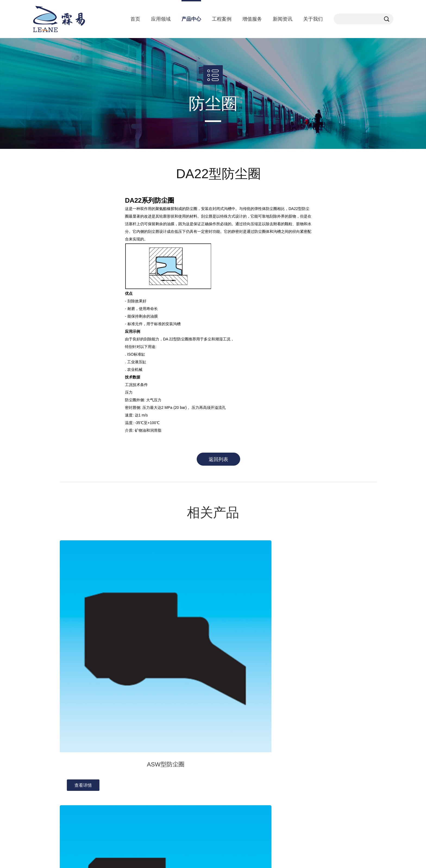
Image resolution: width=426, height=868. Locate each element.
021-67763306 (314, 742)
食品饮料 (147, 763)
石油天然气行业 (153, 771)
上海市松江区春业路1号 (321, 751)
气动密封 (214, 786)
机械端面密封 (218, 794)
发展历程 (67, 741)
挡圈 (211, 756)
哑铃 (211, 748)
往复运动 (214, 771)
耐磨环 (212, 741)
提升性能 (264, 756)
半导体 (145, 779)
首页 (135, 19)
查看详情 (83, 642)
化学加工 (147, 741)
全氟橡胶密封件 (220, 763)
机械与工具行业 (153, 786)
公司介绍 (67, 733)
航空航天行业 (151, 824)
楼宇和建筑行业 (153, 801)
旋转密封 (214, 779)
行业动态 (107, 741)
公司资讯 (107, 733)
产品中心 (191, 19)
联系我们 (67, 748)
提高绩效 (264, 748)
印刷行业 (147, 817)
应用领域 (161, 19)
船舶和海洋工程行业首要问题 (164, 809)
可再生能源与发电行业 (158, 794)
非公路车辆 (149, 756)
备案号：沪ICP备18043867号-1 (153, 858)
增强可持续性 (268, 741)
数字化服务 (266, 733)
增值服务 (252, 19)
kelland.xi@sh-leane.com (323, 734)
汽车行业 (147, 733)
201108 (308, 769)
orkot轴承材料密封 (222, 733)
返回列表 (218, 459)
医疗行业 (147, 748)
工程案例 (222, 19)
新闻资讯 (283, 19)
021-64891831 (314, 760)
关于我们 (313, 19)
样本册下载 (266, 763)
